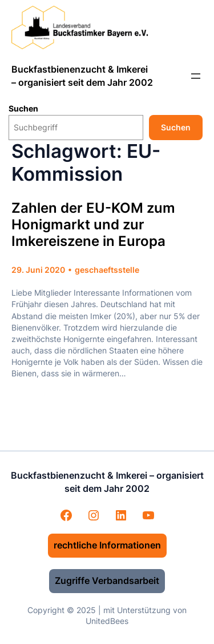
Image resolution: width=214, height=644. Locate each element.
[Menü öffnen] (196, 76)
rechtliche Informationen (107, 545)
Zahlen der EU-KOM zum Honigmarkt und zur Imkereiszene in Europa (93, 225)
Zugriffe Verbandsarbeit (107, 581)
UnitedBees (107, 621)
